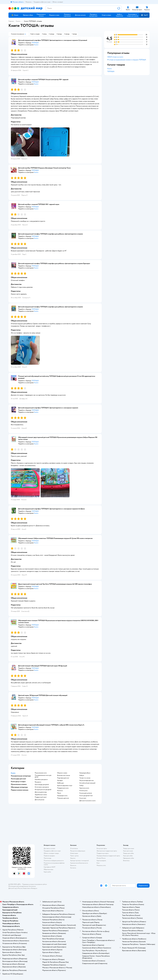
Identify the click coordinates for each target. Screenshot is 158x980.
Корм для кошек (128, 851)
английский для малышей (87, 783)
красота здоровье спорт (65, 786)
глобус (82, 786)
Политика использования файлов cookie (54, 864)
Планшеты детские (63, 798)
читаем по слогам (85, 778)
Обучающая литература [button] (19, 787)
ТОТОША (111, 71)
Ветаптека (126, 861)
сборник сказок (62, 773)
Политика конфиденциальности (54, 861)
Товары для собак (128, 853)
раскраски (38, 782)
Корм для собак (128, 856)
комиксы (60, 791)
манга (59, 793)
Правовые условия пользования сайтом (35, 884)
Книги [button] (13, 773)
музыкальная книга (41, 773)
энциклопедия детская (86, 781)
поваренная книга (63, 788)
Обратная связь (48, 869)
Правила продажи (49, 856)
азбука (82, 775)
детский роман (40, 800)
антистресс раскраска (42, 787)
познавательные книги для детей (43, 776)
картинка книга (84, 788)
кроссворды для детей (42, 785)
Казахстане (26, 888)
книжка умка (83, 791)
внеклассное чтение (64, 775)
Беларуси (34, 888)
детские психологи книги (87, 801)
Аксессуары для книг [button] (18, 779)
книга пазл (83, 798)
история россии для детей (43, 790)
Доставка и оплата (49, 848)
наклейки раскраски (41, 779)
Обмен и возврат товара (51, 853)
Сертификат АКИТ (50, 867)
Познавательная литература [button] (21, 776)
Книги (18, 21)
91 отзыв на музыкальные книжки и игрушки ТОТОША (127, 60)
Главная (11, 21)
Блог (98, 863)
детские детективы (41, 792)
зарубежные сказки (41, 795)
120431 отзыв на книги (115, 57)
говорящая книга (62, 796)
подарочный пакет (41, 797)
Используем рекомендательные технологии (22, 886)
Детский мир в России (15, 888)
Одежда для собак (129, 858)
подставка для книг (63, 778)
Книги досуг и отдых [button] (18, 782)
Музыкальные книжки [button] (19, 784)
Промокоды (48, 858)
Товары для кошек (129, 848)
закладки (60, 781)
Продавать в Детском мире (52, 851)
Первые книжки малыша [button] (20, 790)
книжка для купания (86, 793)
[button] (144, 15)
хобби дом (61, 783)
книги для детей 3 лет (86, 796)
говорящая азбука (85, 773)
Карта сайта (47, 872)
